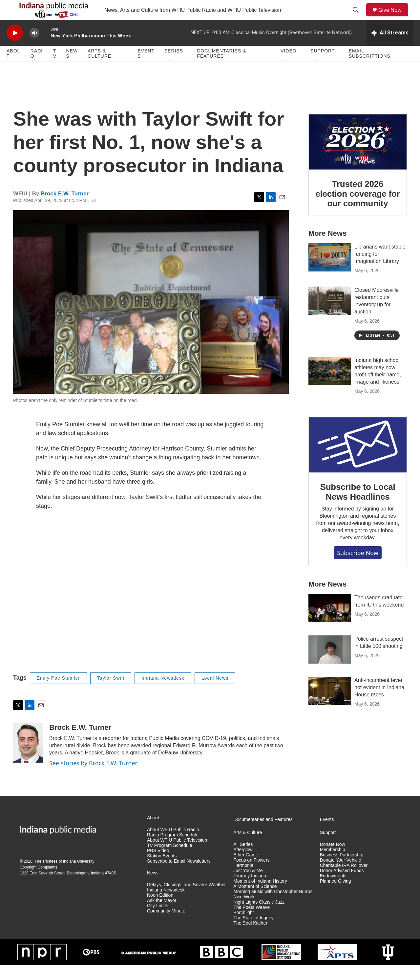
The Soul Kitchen (251, 938)
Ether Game (246, 870)
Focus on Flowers (251, 875)
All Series (243, 859)
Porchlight (243, 927)
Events (146, 68)
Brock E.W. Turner (65, 208)
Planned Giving (336, 896)
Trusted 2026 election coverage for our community (357, 209)
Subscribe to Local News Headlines (357, 507)
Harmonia (243, 880)
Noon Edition (160, 910)
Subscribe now (358, 568)
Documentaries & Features (221, 68)
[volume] (34, 48)
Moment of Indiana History (260, 896)
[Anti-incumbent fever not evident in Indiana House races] (330, 706)
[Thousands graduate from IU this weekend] (330, 623)
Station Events (162, 871)
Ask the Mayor (162, 915)
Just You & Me (248, 885)
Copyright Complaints (39, 882)
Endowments (333, 891)
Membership (333, 864)
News (72, 68)
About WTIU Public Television (177, 855)
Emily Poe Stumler (58, 693)
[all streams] (390, 48)
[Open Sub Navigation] (169, 76)
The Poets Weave (252, 922)
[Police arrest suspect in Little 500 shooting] (330, 664)
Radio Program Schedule (173, 850)
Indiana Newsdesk (163, 693)
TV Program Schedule (170, 860)
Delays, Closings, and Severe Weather (186, 900)
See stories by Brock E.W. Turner (93, 778)
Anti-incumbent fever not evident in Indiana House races (379, 702)
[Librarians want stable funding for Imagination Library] (330, 272)
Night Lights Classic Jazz (259, 917)
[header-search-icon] (358, 17)
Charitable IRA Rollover (344, 880)
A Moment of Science (255, 901)
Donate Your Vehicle (341, 875)
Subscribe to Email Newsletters (179, 876)
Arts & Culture (99, 68)
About (14, 68)
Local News (215, 693)
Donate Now (333, 859)
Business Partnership (342, 870)
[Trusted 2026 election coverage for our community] (358, 157)
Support (323, 66)
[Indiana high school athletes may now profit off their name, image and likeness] (330, 386)
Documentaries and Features (263, 834)
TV (55, 68)
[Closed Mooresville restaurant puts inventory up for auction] (330, 315)
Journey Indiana (250, 891)
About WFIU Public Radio (173, 844)
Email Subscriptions (370, 68)
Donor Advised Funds (342, 885)
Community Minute (166, 926)
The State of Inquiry (253, 933)
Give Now (394, 17)
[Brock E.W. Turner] (28, 758)
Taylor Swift (111, 693)
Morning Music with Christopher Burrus (273, 906)
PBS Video (158, 865)
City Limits (158, 920)
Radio (37, 68)
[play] (15, 48)
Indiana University (79, 876)
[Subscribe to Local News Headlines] (358, 460)
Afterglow (243, 864)
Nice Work (244, 912)
